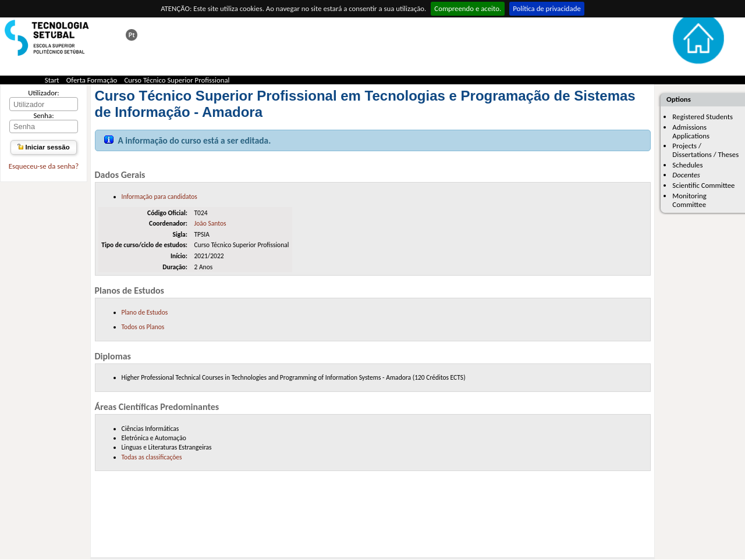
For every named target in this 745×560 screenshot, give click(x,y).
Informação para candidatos (159, 197)
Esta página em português (132, 35)
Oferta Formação (92, 80)
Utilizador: (44, 93)
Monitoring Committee (689, 200)
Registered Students (703, 117)
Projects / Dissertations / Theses (705, 150)
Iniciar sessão (43, 147)
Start (52, 80)
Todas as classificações (152, 457)
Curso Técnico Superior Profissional (177, 80)
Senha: (43, 115)
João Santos (210, 223)
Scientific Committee (703, 185)
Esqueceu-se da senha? (44, 166)
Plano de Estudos (145, 312)
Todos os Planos (143, 327)
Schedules (687, 165)
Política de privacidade (547, 8)
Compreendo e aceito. (468, 8)
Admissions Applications (691, 131)
